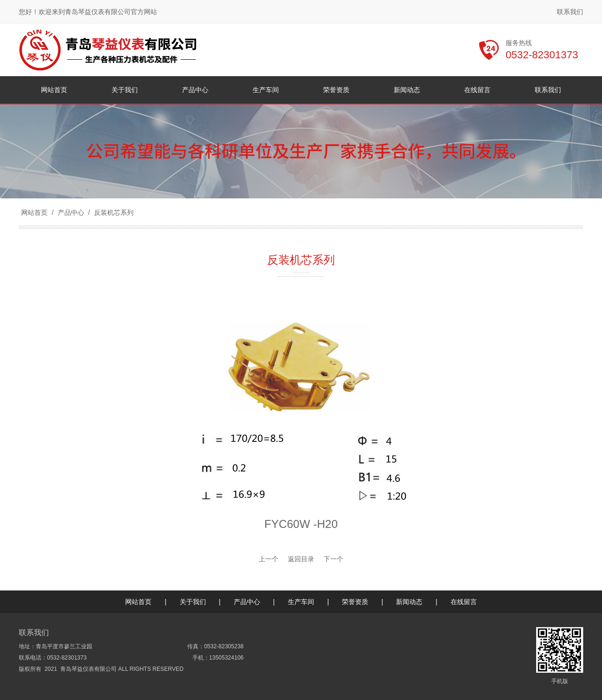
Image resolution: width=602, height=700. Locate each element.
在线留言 (464, 602)
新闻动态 (409, 602)
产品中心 (71, 212)
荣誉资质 (355, 602)
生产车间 (301, 602)
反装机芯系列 (113, 212)
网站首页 (34, 212)
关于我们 (193, 602)
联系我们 (570, 12)
